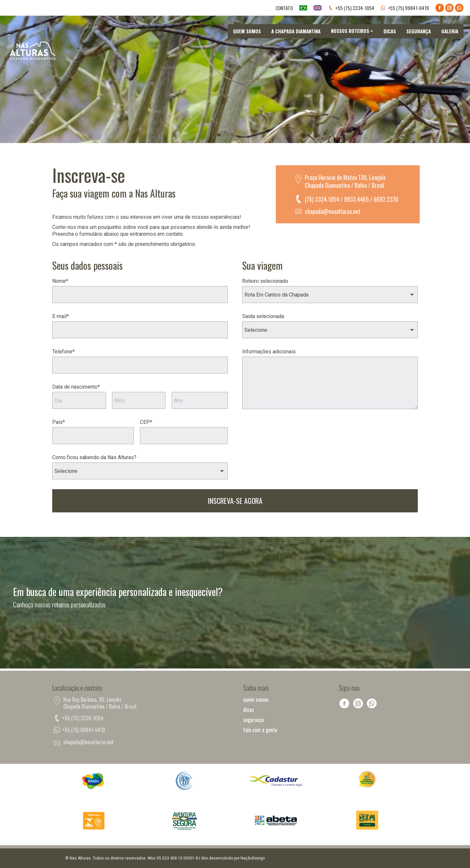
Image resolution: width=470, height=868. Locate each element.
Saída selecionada (263, 316)
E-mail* (61, 316)
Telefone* (63, 352)
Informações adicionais (269, 352)
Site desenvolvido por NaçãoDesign (233, 858)
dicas (249, 710)
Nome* (60, 281)
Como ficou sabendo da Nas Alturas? (94, 457)
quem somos (256, 700)
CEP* (146, 422)
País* (59, 422)
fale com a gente (260, 730)
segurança (253, 720)
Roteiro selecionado (265, 281)
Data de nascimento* (76, 387)
